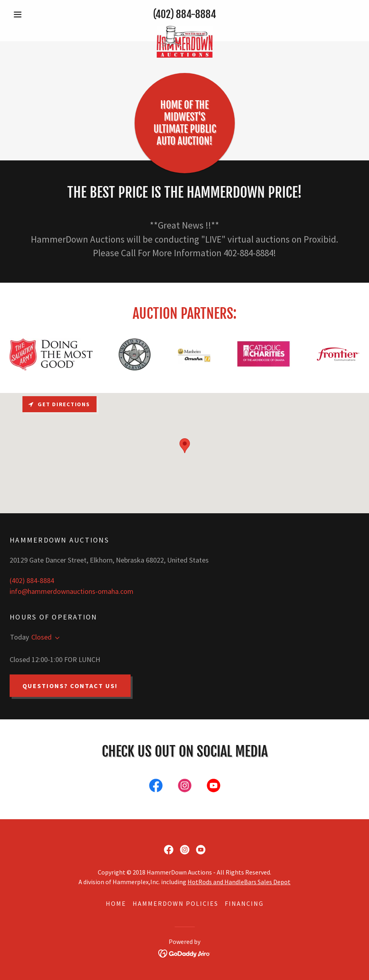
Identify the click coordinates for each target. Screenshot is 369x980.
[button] (36, 14)
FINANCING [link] (244, 903)
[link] (184, 29)
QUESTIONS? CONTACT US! (70, 686)
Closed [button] (41, 637)
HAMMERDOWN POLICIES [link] (175, 903)
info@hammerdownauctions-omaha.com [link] (72, 591)
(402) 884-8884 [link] (184, 14)
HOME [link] (116, 903)
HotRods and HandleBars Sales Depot (239, 882)
